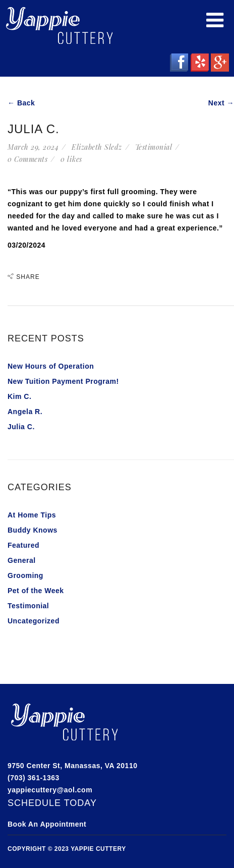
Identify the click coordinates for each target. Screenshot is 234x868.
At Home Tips (32, 515)
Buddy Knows (33, 530)
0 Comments (27, 159)
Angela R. (25, 412)
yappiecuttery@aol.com (50, 790)
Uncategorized (34, 621)
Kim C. (19, 396)
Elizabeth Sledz (97, 147)
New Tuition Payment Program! (63, 381)
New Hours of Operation (51, 366)
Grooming (25, 575)
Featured (23, 545)
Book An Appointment (47, 824)
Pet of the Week (36, 591)
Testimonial (154, 147)
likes (71, 159)
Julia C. (21, 427)
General (22, 560)
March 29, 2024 (33, 147)
